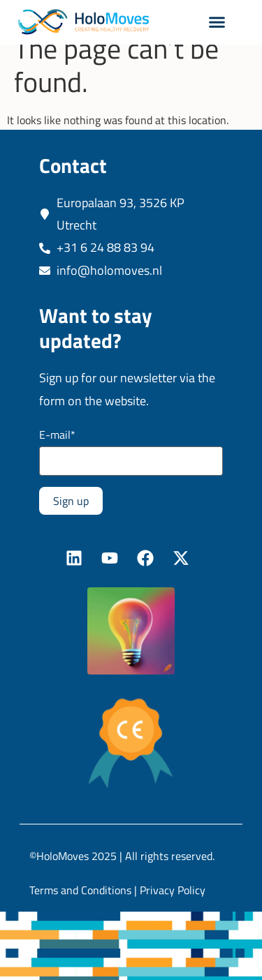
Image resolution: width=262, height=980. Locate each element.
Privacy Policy (173, 908)
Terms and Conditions (80, 908)
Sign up (71, 519)
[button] (217, 22)
